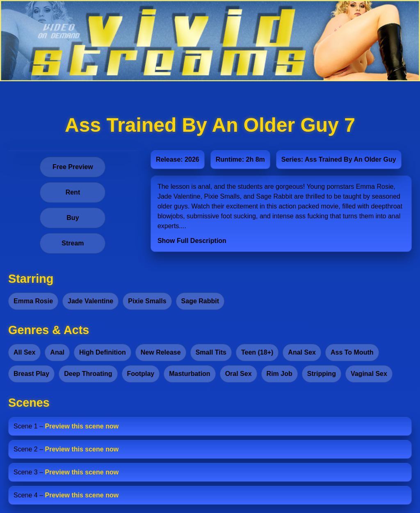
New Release (161, 352)
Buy (73, 218)
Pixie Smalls (147, 301)
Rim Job (280, 374)
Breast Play (31, 374)
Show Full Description (192, 241)
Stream (73, 243)
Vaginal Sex (369, 374)
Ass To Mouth (352, 352)
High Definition (103, 352)
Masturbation (189, 374)
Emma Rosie (33, 301)
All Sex (24, 352)
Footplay (141, 374)
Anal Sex (302, 352)
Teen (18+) (257, 352)
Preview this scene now (82, 426)
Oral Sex (239, 374)
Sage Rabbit (200, 301)
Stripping (322, 374)
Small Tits (211, 352)
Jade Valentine (90, 301)
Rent (73, 192)
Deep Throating (88, 374)
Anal (57, 352)
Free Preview (73, 167)
